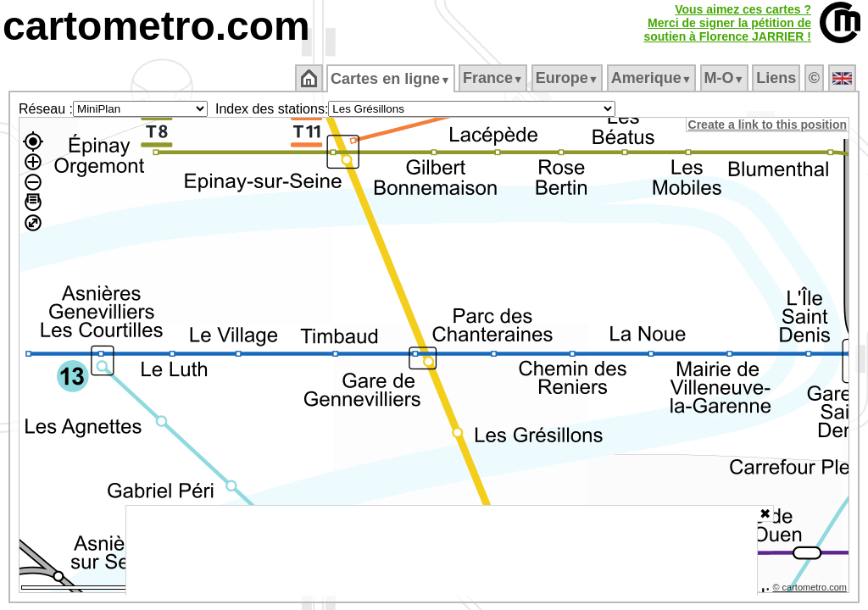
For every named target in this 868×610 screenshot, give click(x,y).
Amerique (652, 78)
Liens (778, 78)
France (494, 78)
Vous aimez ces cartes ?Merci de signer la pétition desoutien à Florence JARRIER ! (727, 23)
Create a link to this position (768, 125)
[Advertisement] (442, 551)
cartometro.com (156, 26)
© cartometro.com (811, 590)
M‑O (725, 78)
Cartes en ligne (392, 79)
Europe (568, 78)
